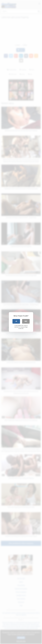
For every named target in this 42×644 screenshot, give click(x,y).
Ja (16, 321)
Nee (26, 321)
